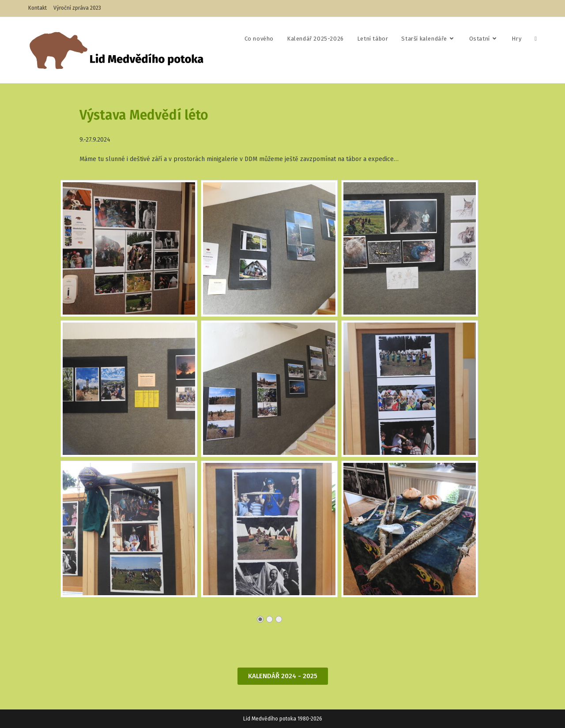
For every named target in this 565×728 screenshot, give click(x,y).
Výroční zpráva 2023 (77, 8)
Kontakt (38, 8)
